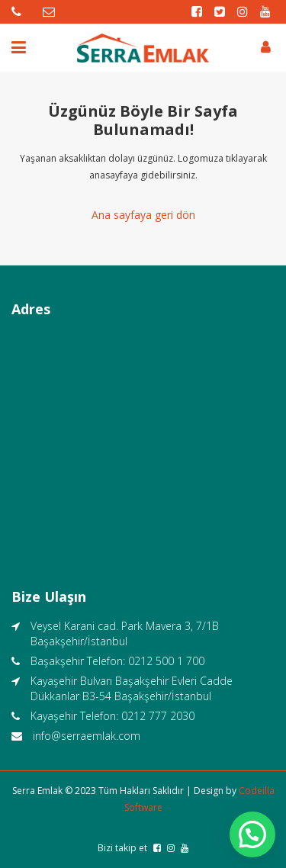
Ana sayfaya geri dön (143, 215)
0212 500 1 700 (166, 661)
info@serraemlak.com (87, 736)
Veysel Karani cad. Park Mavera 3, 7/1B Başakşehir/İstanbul (125, 633)
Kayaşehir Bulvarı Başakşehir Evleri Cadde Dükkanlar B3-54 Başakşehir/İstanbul (132, 688)
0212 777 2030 (158, 716)
